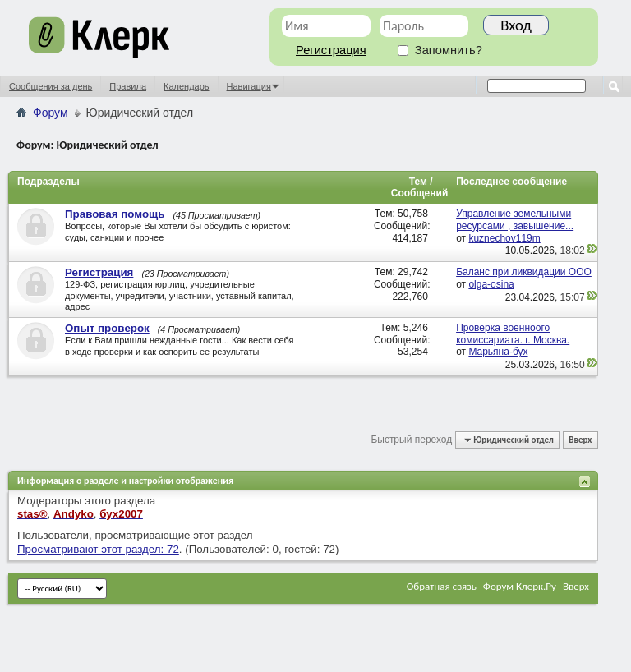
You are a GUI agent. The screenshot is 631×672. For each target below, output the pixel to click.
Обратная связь (442, 586)
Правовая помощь (115, 214)
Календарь (187, 86)
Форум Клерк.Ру (520, 586)
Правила (128, 86)
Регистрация (331, 50)
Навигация (249, 86)
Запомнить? (440, 50)
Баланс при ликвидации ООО (524, 272)
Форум (51, 113)
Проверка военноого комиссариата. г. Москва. (513, 334)
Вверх (580, 440)
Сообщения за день (51, 86)
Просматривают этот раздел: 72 (98, 549)
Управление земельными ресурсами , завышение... (515, 220)
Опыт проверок (107, 328)
